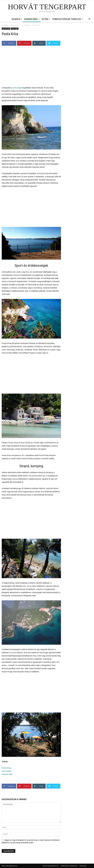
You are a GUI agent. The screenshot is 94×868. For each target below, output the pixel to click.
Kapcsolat (83, 866)
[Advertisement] (31, 67)
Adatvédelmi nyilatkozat (69, 866)
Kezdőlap (5, 25)
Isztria (46, 19)
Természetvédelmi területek (67, 19)
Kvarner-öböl (32, 19)
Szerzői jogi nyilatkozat (50, 866)
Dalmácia (17, 19)
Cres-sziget (26, 25)
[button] (89, 19)
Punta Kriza (6, 768)
